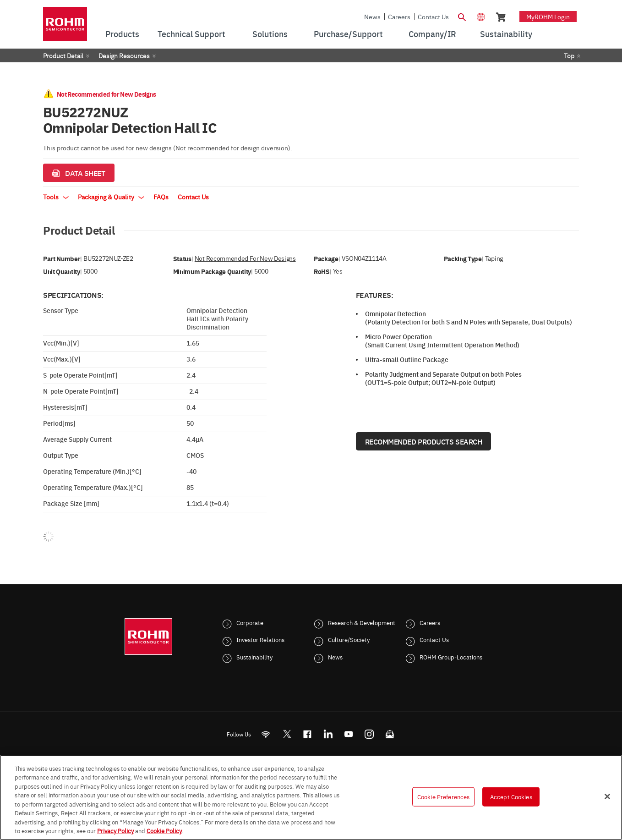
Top (569, 55)
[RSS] (266, 734)
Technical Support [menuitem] (191, 34)
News (372, 16)
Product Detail (63, 55)
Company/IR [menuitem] (432, 34)
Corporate (250, 622)
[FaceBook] (308, 734)
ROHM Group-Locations (451, 657)
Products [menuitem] (122, 34)
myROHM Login (548, 16)
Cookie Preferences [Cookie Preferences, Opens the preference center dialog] (443, 796)
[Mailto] (390, 734)
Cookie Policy (164, 830)
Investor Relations (260, 639)
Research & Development (362, 622)
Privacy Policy (115, 830)
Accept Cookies (511, 796)
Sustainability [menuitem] (506, 34)
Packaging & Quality (111, 197)
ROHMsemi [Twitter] (287, 734)
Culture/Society (349, 639)
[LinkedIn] (328, 734)
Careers (399, 16)
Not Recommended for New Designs (245, 258)
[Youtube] (349, 734)
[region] (311, 797)
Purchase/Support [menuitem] (348, 34)
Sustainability (254, 657)
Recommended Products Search (424, 441)
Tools (56, 197)
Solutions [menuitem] (270, 34)
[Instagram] (369, 734)
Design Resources (124, 55)
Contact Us (433, 16)
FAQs (161, 197)
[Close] (607, 796)
